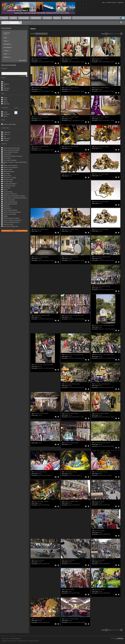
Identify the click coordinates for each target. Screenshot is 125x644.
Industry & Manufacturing (10, 202)
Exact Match (23, 76)
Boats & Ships (7, 176)
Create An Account (111, 3)
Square (5, 116)
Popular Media (36, 18)
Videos (5, 98)
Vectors (5, 102)
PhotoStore (120, 638)
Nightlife (6, 216)
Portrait (5, 112)
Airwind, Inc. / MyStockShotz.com (19, 641)
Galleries (13, 18)
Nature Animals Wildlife (10, 214)
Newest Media (24, 18)
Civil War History (8, 182)
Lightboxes (121, 3)
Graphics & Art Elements (10, 194)
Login (103, 3)
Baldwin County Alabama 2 (11, 168)
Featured (4, 18)
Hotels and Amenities (9, 200)
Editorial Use (7, 138)
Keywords (6, 84)
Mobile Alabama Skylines (10, 210)
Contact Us (67, 18)
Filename (6, 90)
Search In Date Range (9, 124)
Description (6, 88)
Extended (6, 140)
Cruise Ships (7, 188)
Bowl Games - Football (10, 178)
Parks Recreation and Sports (11, 218)
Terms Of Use (5, 639)
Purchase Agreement (16, 639)
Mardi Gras (6, 206)
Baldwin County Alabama (10, 165)
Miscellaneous (7, 208)
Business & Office (8, 180)
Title (4, 86)
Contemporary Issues (9, 186)
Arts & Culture (7, 158)
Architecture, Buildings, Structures (13, 156)
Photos (5, 100)
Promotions (47, 18)
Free (5, 136)
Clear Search (23, 60)
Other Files (6, 104)
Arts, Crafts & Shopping (10, 160)
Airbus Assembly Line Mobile (11, 150)
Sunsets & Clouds (8, 224)
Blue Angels (7, 174)
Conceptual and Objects (10, 184)
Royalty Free (7, 132)
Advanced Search (27, 23)
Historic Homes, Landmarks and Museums (15, 198)
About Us (57, 18)
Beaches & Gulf (8, 170)
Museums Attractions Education (12, 212)
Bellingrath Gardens (9, 172)
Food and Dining (8, 192)
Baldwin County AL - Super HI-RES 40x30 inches (14, 163)
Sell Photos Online (119, 640)
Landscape (6, 114)
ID (4, 82)
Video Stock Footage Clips (11, 226)
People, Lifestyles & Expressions (12, 220)
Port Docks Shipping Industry (11, 222)
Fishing (5, 190)
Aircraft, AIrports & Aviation (11, 152)
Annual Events (7, 154)
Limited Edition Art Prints (10, 204)
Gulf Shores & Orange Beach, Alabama (14, 196)
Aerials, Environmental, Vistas (11, 148)
